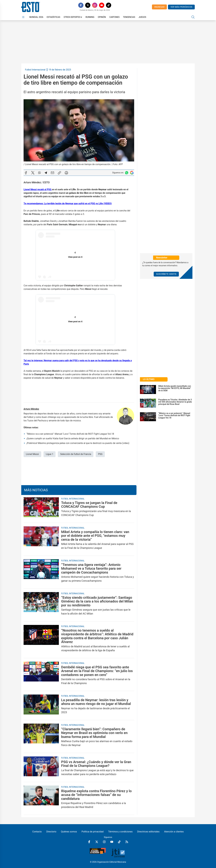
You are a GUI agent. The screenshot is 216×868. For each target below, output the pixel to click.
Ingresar (159, 7)
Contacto (37, 832)
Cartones (114, 17)
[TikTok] (109, 5)
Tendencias (129, 17)
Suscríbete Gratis (166, 274)
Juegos (142, 17)
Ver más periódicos (181, 7)
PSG (100, 454)
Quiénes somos (69, 832)
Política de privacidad (93, 832)
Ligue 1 (50, 454)
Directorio (51, 832)
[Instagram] (95, 5)
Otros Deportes (73, 17)
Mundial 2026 (36, 17)
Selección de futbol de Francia (76, 454)
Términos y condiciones (120, 832)
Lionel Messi (32, 454)
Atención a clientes (174, 832)
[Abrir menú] (23, 17)
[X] (88, 5)
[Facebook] (81, 5)
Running (90, 17)
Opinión (102, 17)
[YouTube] (102, 5)
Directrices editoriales (148, 832)
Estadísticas (53, 17)
